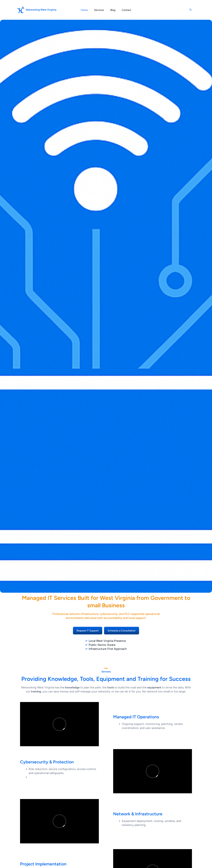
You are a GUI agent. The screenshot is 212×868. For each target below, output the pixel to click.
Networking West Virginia (41, 10)
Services (99, 10)
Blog (113, 10)
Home (84, 10)
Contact (127, 10)
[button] (191, 10)
